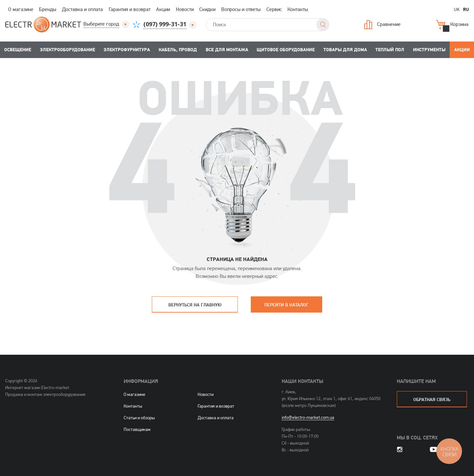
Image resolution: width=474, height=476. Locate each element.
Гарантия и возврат (130, 9)
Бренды (48, 9)
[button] (107, 24)
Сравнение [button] (383, 25)
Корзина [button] (452, 25)
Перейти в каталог (286, 305)
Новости (185, 9)
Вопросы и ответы (241, 9)
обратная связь (432, 399)
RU (466, 9)
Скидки (207, 9)
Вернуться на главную (195, 305)
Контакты (298, 9)
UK (457, 9)
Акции (163, 9)
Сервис (274, 9)
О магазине (21, 9)
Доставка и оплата (82, 9)
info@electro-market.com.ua (308, 417)
